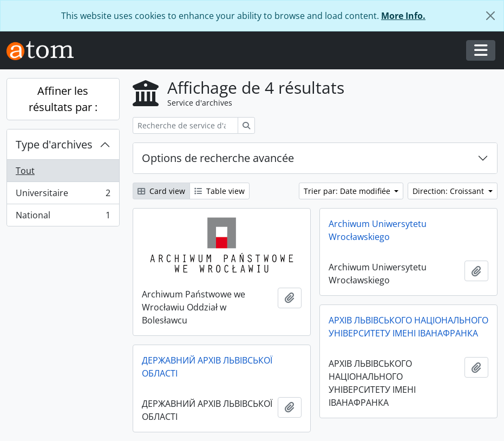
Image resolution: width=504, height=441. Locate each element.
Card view (161, 191)
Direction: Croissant (449, 191)
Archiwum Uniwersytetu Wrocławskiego (378, 230)
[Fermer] (490, 16)
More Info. (403, 16)
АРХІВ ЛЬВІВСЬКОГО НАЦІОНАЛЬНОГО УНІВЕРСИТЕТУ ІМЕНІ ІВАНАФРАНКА (408, 327)
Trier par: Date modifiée (348, 191)
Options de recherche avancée (218, 158)
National (63, 217)
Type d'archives (54, 144)
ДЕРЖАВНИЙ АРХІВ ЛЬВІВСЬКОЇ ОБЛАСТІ (207, 367)
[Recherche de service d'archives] (185, 125)
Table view (220, 191)
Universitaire (63, 195)
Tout (25, 171)
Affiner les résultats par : (63, 99)
